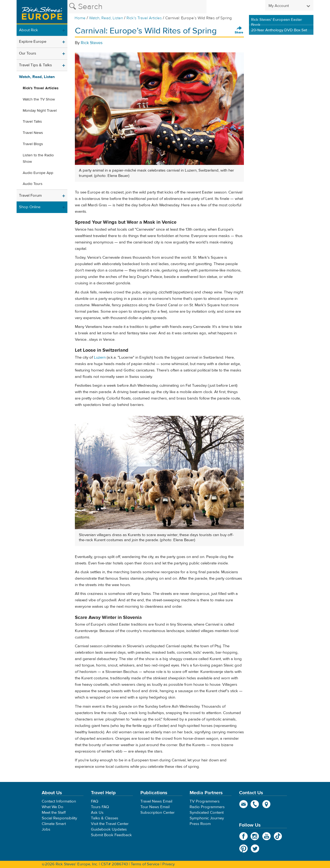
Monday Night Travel (40, 111)
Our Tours (28, 53)
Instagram (255, 836)
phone (255, 804)
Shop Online (30, 207)
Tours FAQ (100, 807)
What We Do (53, 807)
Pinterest (243, 848)
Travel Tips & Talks (35, 65)
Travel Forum (30, 195)
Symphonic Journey (207, 818)
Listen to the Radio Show (38, 158)
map (266, 804)
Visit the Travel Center (110, 824)
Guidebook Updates (109, 829)
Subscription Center (158, 813)
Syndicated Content (207, 813)
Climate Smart (54, 824)
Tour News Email (155, 807)
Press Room (200, 824)
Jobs (46, 829)
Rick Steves (92, 43)
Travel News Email (156, 801)
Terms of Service (145, 864)
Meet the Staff (54, 813)
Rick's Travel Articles (144, 18)
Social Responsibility (59, 818)
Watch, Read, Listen (106, 18)
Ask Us (97, 813)
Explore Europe (33, 42)
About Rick (28, 30)
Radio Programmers (207, 807)
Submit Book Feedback (111, 835)
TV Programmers (205, 801)
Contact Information (59, 801)
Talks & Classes (105, 818)
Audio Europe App (38, 173)
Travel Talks (32, 122)
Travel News (33, 133)
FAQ (95, 801)
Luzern (100, 357)
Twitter (255, 848)
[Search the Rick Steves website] (137, 7)
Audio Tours (33, 184)
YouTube (266, 836)
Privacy (168, 864)
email (243, 804)
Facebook (243, 836)
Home (80, 18)
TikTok (278, 836)
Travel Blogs (33, 144)
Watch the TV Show (39, 99)
